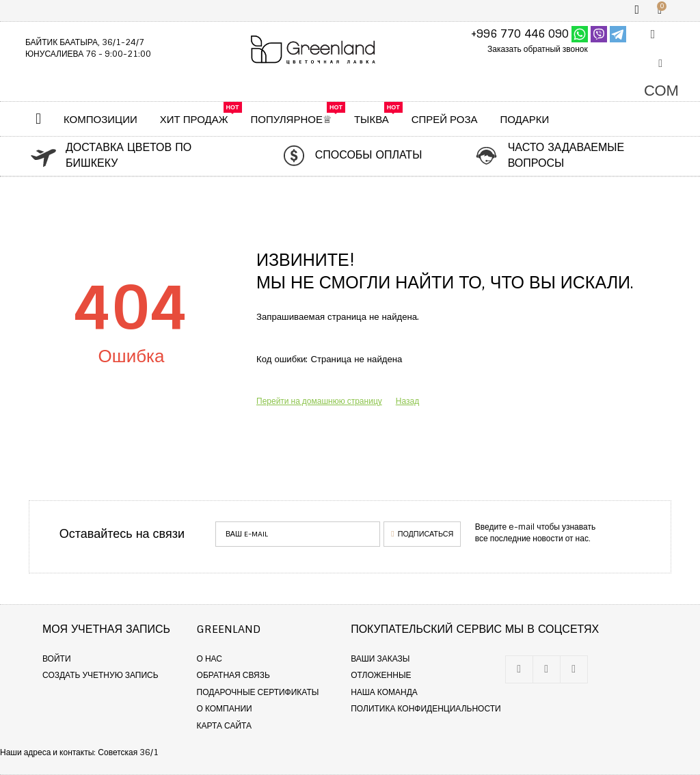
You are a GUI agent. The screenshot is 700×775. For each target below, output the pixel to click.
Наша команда (384, 692)
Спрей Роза (445, 120)
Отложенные (381, 675)
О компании (225, 709)
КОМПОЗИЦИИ (100, 120)
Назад (407, 401)
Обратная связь (233, 675)
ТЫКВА (372, 120)
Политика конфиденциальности (426, 709)
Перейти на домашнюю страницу (319, 401)
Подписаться (422, 534)
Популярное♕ (291, 120)
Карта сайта (224, 726)
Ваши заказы (380, 659)
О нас (210, 659)
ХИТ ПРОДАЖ (194, 120)
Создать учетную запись (100, 675)
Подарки (524, 120)
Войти (57, 659)
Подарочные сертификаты (258, 692)
